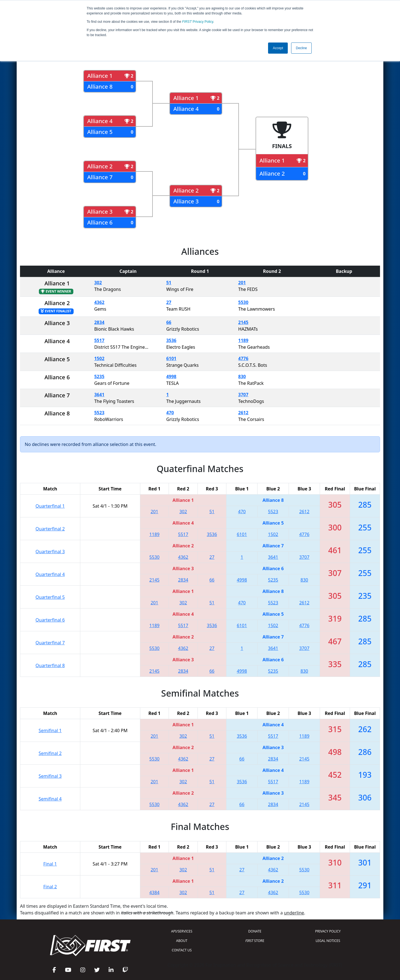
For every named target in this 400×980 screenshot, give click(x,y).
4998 (171, 376)
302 (98, 283)
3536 (171, 340)
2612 (243, 413)
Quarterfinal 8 (50, 665)
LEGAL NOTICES (328, 941)
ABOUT (182, 941)
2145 (243, 322)
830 (242, 376)
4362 (99, 302)
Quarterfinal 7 (50, 643)
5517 (99, 340)
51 (169, 283)
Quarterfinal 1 (50, 506)
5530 (243, 302)
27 (169, 302)
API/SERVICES (182, 931)
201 (242, 283)
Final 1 (50, 864)
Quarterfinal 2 (50, 529)
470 (170, 413)
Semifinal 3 (50, 776)
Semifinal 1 (50, 730)
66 (169, 322)
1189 (243, 340)
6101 (171, 358)
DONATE (255, 931)
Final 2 (50, 887)
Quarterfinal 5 (50, 597)
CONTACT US (182, 950)
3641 (99, 395)
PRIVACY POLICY (328, 931)
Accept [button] (278, 48)
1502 (99, 358)
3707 (243, 395)
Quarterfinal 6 (50, 620)
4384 (155, 892)
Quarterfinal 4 (50, 574)
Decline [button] (301, 48)
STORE (255, 941)
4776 (243, 358)
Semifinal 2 (50, 753)
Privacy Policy (198, 22)
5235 (99, 376)
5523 (99, 413)
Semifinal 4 (50, 799)
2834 (99, 322)
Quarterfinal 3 (50, 552)
